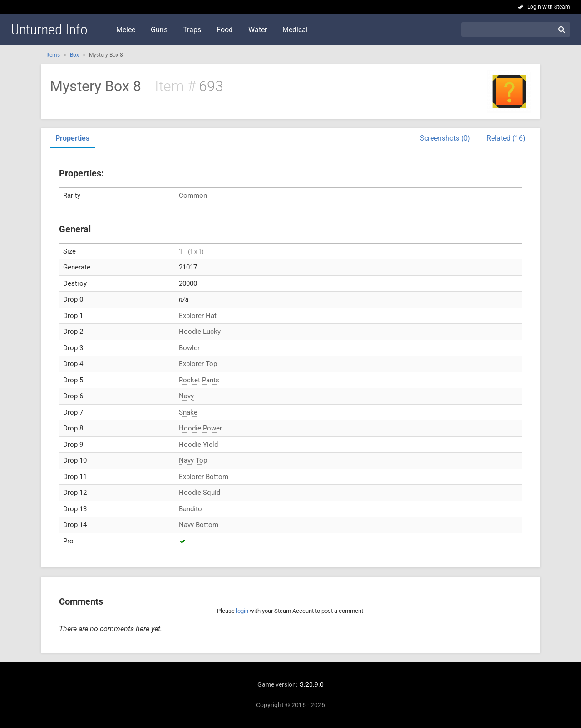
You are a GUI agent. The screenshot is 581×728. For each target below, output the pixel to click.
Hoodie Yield (198, 445)
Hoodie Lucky (200, 332)
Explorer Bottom (204, 477)
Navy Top (193, 460)
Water (258, 30)
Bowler (189, 348)
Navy (186, 396)
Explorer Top (198, 364)
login (242, 611)
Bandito (190, 509)
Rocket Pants (199, 380)
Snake (188, 412)
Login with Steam (549, 7)
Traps (192, 30)
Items (53, 55)
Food (225, 30)
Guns (159, 30)
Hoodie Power (200, 428)
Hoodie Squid (199, 493)
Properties (72, 138)
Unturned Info (49, 29)
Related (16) (506, 138)
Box (74, 55)
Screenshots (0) (445, 138)
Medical (295, 30)
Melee (126, 30)
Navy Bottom (199, 525)
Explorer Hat (198, 316)
